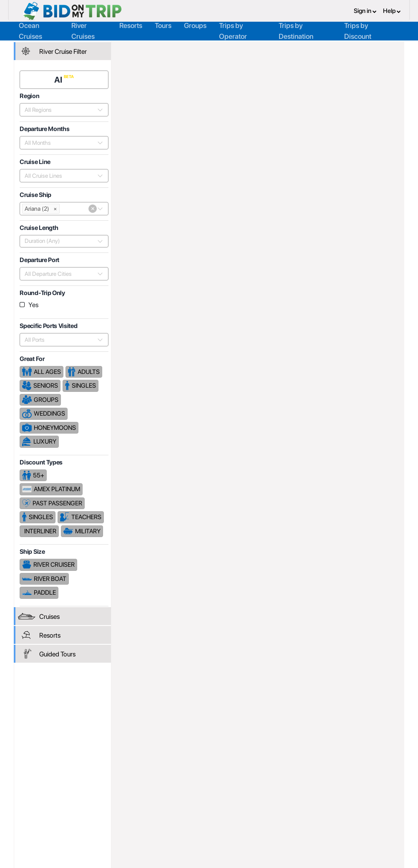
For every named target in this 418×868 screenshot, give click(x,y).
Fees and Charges (123, 808)
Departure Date (349, 264)
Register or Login (44, 790)
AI (60, 78)
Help (392, 10)
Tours (163, 25)
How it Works (193, 799)
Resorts (131, 25)
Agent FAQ (113, 799)
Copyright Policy (273, 808)
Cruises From (375, 118)
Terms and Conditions (280, 799)
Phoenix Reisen (266, 49)
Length (389, 264)
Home (132, 49)
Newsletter (37, 819)
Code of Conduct (274, 818)
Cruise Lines (217, 49)
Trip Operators (170, 49)
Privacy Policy (270, 790)
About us (187, 790)
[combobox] (60, 108)
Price (311, 264)
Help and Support (45, 808)
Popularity (280, 264)
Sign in (365, 10)
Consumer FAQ (42, 799)
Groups (195, 25)
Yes (35, 303)
